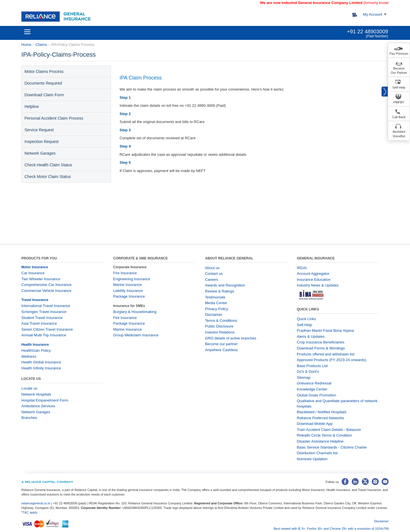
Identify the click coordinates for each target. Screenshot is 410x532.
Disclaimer (214, 315)
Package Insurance (129, 296)
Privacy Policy (217, 309)
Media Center (216, 303)
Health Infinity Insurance (42, 368)
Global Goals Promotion (317, 395)
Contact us (214, 274)
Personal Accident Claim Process (54, 118)
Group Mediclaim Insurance (136, 335)
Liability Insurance (128, 291)
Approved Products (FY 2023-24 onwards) (332, 360)
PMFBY (399, 102)
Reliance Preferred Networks (321, 418)
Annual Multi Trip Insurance (44, 335)
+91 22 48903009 (367, 31)
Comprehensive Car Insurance (46, 285)
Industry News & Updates (318, 285)
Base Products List (312, 366)
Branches (29, 418)
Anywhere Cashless (221, 350)
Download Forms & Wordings (321, 348)
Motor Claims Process (44, 71)
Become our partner (221, 344)
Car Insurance (33, 273)
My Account (373, 14)
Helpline (32, 107)
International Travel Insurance (46, 306)
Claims (41, 45)
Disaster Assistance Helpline (320, 441)
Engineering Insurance (132, 279)
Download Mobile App (315, 424)
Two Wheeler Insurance (41, 279)
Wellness (29, 356)
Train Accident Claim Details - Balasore (329, 430)
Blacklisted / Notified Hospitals (322, 412)
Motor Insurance (35, 267)
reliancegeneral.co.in (36, 503)
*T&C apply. (30, 512)
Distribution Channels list (317, 453)
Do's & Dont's (308, 372)
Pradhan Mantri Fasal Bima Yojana (325, 331)
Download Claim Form (44, 95)
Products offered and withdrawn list (326, 354)
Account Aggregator (313, 274)
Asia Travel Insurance (39, 323)
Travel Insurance (35, 300)
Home (26, 45)
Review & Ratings (220, 291)
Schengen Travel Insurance (44, 312)
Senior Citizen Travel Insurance (47, 329)
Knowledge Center (312, 389)
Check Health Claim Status (48, 165)
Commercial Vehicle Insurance (46, 291)
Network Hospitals (36, 394)
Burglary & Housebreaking (135, 312)
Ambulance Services (38, 406)
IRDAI (302, 268)
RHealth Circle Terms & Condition (324, 435)
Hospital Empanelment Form (45, 400)
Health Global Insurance (42, 362)
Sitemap (304, 377)
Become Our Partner (399, 71)
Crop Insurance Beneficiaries (321, 342)
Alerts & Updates (311, 336)
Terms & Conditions (221, 321)
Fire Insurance (125, 273)
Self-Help (399, 87)
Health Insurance (35, 345)
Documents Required (43, 83)
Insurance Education (314, 280)
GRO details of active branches (231, 338)
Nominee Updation (312, 459)
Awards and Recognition (225, 285)
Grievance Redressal (314, 383)
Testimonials (215, 297)
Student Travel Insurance (42, 318)
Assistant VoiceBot (399, 134)
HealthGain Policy (36, 350)
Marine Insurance (128, 285)
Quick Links (307, 319)
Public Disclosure (219, 326)
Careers (212, 280)
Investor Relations (220, 332)
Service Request (39, 130)
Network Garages (40, 153)
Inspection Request (42, 142)
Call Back (399, 117)
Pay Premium (399, 54)
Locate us (29, 388)
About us (212, 268)
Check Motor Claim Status (48, 177)
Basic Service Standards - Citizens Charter (332, 447)
